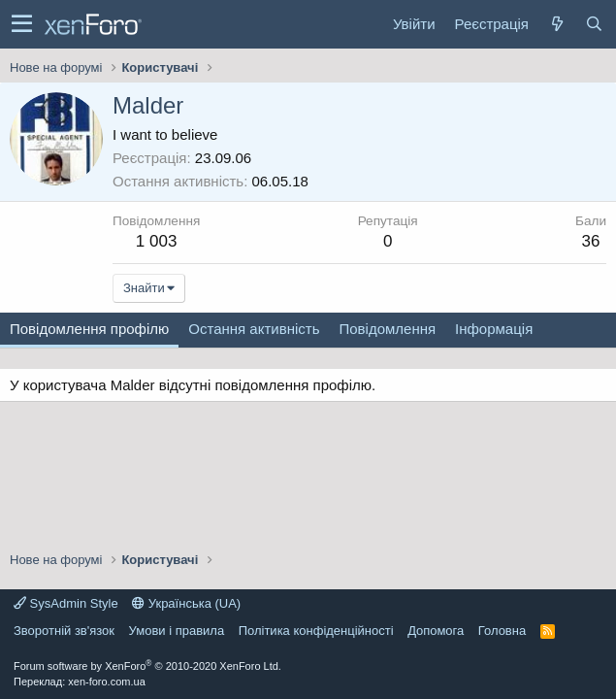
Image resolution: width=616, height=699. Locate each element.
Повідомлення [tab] (387, 329)
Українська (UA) (186, 603)
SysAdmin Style (66, 603)
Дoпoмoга (436, 631)
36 (591, 241)
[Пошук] (594, 24)
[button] (22, 24)
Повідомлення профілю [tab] (89, 329)
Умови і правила (177, 631)
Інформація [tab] (494, 329)
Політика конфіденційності (316, 631)
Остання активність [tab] (254, 329)
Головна (502, 631)
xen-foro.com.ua (106, 682)
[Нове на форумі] (557, 24)
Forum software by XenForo (147, 666)
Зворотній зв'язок (64, 631)
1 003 (157, 241)
